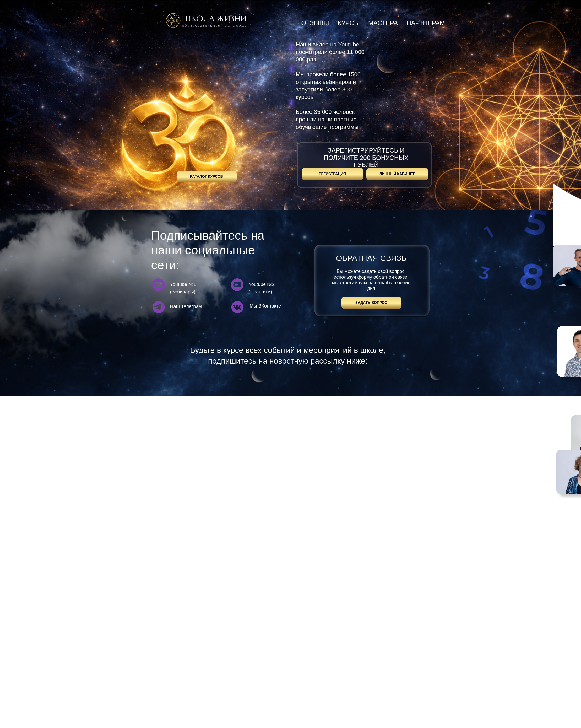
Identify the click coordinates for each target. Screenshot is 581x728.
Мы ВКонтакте (265, 306)
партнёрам (426, 23)
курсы (349, 23)
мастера (383, 23)
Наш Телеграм (186, 306)
